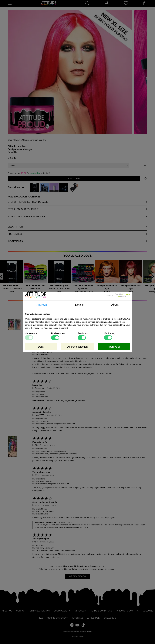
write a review (77, 576)
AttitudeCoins (80, 566)
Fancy (107, 291)
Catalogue (110, 618)
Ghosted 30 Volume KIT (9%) (59, 290)
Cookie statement (58, 618)
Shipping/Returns (40, 611)
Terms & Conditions (101, 611)
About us (7, 611)
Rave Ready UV (35, 291)
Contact (21, 611)
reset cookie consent (78, 637)
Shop (10, 140)
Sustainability (62, 611)
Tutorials (77, 618)
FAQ (41, 618)
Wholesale (93, 618)
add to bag (74, 179)
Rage (131, 291)
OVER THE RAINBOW (83, 291)
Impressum (80, 611)
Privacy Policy (125, 611)
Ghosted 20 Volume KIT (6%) (12, 290)
